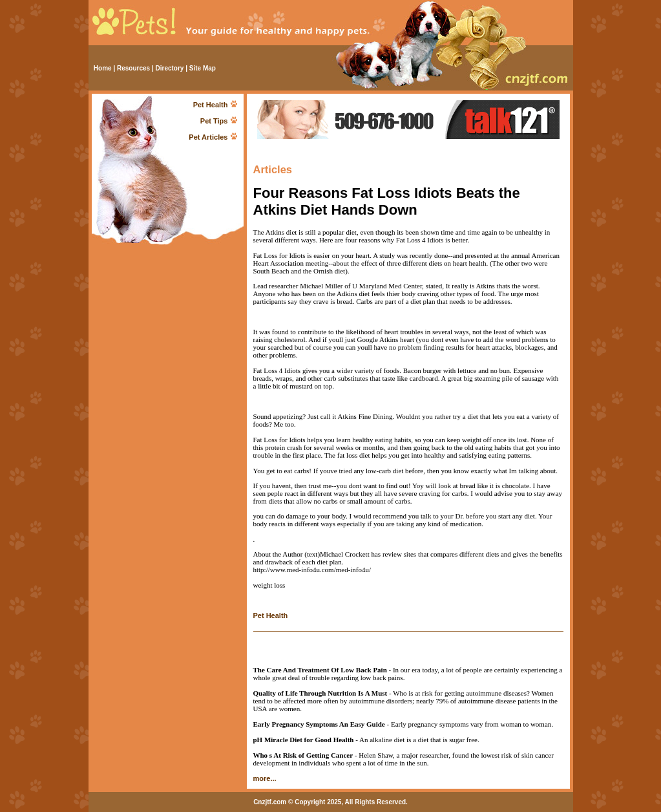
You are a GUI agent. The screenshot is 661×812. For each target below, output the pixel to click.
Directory (170, 68)
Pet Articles (208, 137)
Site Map (203, 68)
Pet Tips (214, 121)
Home (103, 68)
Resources (133, 68)
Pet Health (211, 105)
